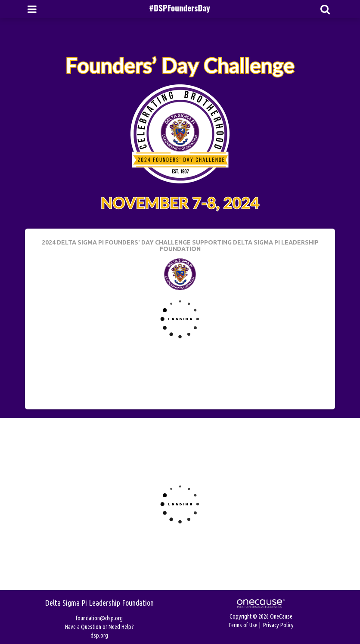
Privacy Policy (278, 625)
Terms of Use (243, 625)
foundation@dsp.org (99, 618)
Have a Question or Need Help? (99, 627)
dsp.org (99, 635)
